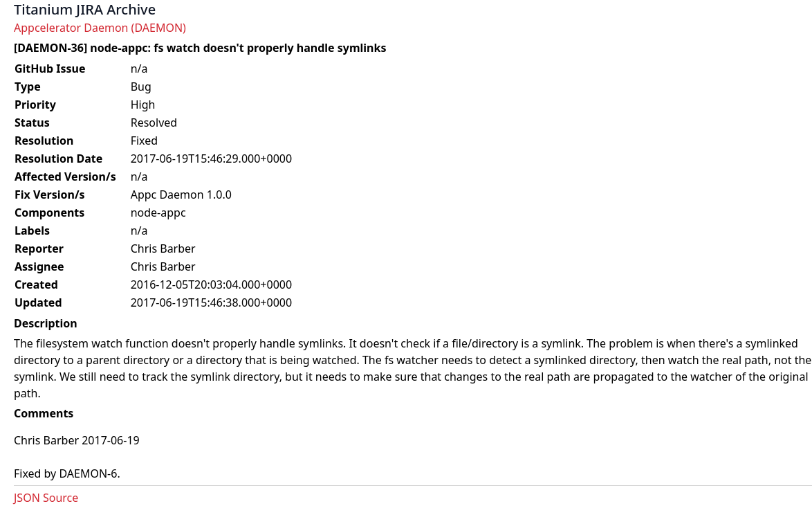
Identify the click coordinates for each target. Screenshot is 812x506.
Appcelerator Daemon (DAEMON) (100, 28)
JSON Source (46, 498)
